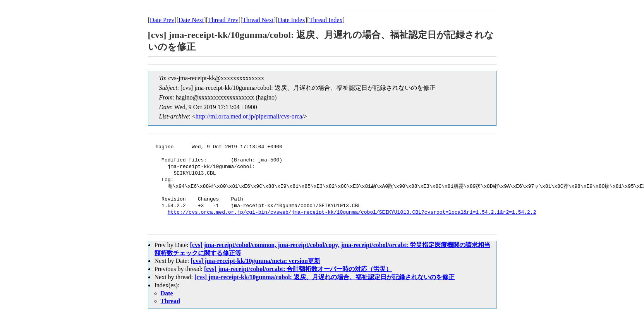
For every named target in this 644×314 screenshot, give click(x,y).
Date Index (291, 20)
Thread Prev (223, 20)
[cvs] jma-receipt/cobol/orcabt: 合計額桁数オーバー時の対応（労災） (298, 269)
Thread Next (258, 20)
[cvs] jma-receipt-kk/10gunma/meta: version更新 (255, 261)
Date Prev (162, 20)
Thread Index (326, 20)
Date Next (191, 20)
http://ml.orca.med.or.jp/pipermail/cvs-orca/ (250, 116)
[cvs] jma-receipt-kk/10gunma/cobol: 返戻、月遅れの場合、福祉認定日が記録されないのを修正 (325, 277)
